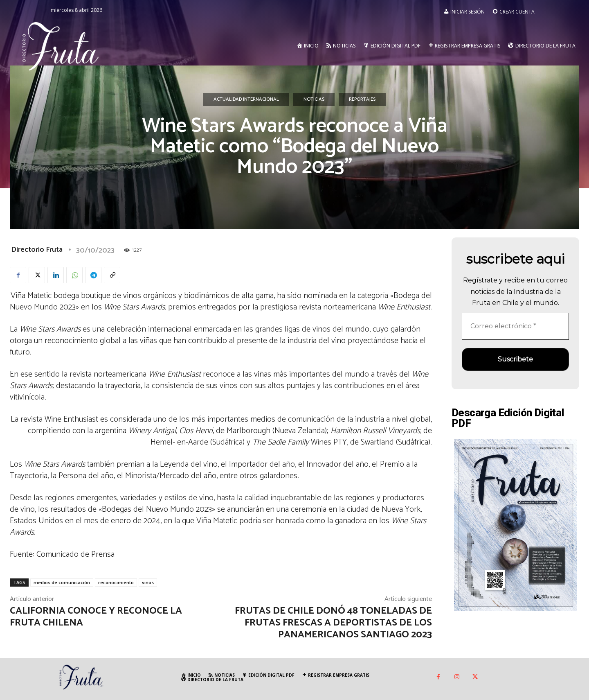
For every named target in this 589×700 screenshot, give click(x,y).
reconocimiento (116, 582)
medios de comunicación (62, 582)
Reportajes (362, 99)
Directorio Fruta (37, 250)
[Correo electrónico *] (515, 326)
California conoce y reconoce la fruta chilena (96, 617)
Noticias (314, 99)
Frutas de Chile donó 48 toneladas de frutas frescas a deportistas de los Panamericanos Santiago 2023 (333, 623)
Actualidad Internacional (246, 99)
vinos (148, 582)
